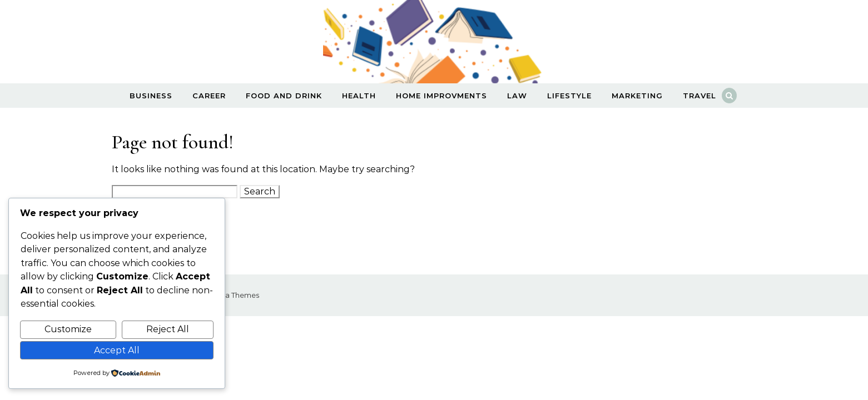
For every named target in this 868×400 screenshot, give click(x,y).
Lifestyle (569, 96)
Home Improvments (442, 96)
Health (359, 96)
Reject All (168, 329)
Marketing (637, 96)
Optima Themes (230, 295)
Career (209, 96)
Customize (68, 329)
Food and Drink (284, 96)
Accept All (117, 350)
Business (151, 96)
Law (517, 96)
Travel (700, 96)
